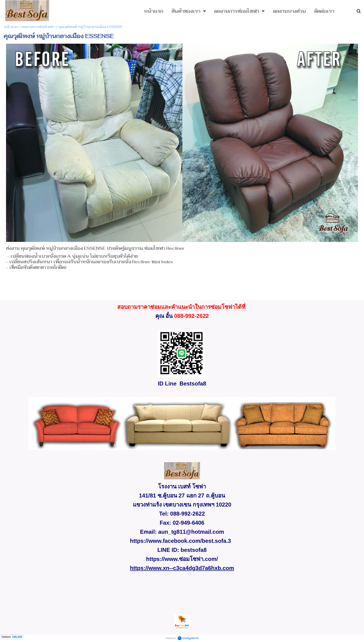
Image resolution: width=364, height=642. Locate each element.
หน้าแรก (11, 27)
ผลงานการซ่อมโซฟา (38, 27)
